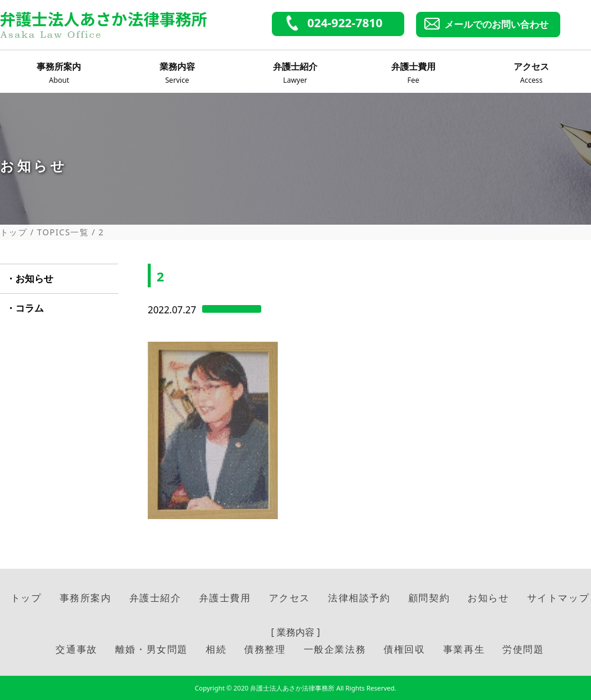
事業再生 (464, 649)
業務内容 (177, 74)
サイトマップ (558, 598)
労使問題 (523, 649)
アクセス (531, 74)
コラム (30, 308)
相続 (216, 649)
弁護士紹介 (295, 74)
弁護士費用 (413, 74)
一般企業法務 (335, 649)
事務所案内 (59, 74)
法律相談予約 (359, 598)
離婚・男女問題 (152, 649)
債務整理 (265, 649)
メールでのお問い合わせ (496, 24)
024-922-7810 (345, 23)
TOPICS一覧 (63, 232)
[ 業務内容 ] (296, 632)
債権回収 (404, 649)
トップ (14, 232)
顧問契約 (429, 598)
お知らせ (34, 278)
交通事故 (76, 649)
